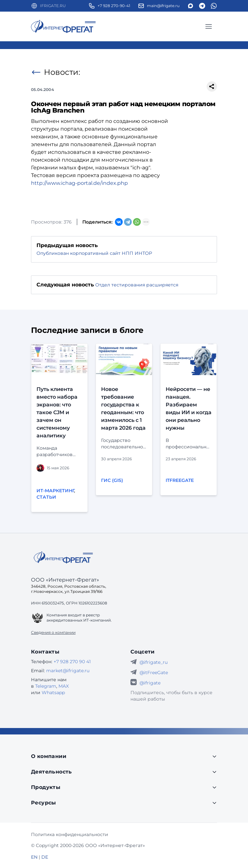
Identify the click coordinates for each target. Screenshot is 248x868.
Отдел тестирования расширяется (137, 285)
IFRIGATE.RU (53, 6)
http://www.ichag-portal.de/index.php (79, 183)
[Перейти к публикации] (59, 359)
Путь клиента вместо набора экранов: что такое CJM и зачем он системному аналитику (57, 412)
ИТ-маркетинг (55, 491)
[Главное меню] (209, 26)
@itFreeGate (154, 673)
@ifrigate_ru (154, 662)
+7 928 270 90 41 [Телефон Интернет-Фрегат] (72, 662)
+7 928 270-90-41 (114, 6)
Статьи (46, 497)
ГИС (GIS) (112, 480)
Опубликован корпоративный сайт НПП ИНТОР (94, 253)
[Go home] (63, 557)
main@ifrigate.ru (163, 6)
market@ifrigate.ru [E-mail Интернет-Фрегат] (68, 671)
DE (45, 857)
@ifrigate (150, 683)
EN (34, 857)
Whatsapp (53, 693)
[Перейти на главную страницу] (63, 26)
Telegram (46, 686)
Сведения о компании (53, 632)
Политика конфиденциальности (70, 834)
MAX (64, 686)
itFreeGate (180, 480)
